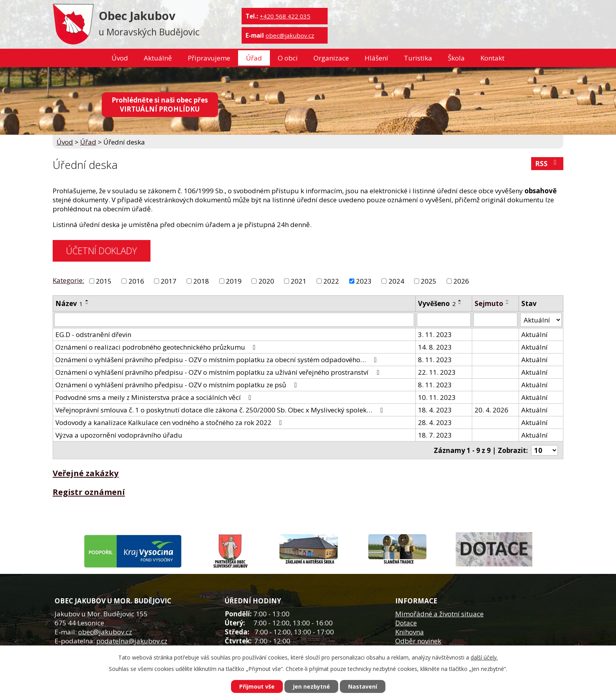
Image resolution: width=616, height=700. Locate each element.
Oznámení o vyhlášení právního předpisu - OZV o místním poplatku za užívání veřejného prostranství (219, 372)
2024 (396, 281)
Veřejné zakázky (86, 473)
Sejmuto (489, 303)
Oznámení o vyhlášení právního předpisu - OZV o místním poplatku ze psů (177, 385)
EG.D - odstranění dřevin (93, 334)
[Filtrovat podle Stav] (541, 320)
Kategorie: (68, 280)
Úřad (254, 58)
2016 (136, 281)
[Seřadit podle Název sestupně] (87, 304)
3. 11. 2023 (435, 334)
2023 (364, 281)
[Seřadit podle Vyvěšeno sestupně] (460, 304)
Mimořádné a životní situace (439, 614)
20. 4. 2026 (491, 410)
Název (69, 303)
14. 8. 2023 (435, 347)
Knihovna (410, 632)
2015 (104, 281)
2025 (429, 281)
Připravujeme (209, 58)
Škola (456, 58)
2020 (266, 281)
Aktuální (534, 334)
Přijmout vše (257, 686)
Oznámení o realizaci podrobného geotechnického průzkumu (157, 347)
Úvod (120, 58)
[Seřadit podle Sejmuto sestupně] (508, 304)
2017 (169, 281)
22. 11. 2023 (437, 372)
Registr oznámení (89, 492)
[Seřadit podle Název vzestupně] (87, 301)
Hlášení (376, 58)
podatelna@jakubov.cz (132, 641)
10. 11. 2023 (437, 397)
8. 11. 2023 (435, 360)
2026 (461, 281)
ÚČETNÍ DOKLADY (101, 251)
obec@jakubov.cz (290, 35)
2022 (331, 281)
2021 (299, 281)
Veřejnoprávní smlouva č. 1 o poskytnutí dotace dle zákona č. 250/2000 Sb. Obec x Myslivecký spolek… (220, 410)
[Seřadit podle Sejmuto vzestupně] (508, 301)
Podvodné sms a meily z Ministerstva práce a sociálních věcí (155, 397)
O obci (288, 58)
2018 (201, 281)
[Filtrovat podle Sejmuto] (495, 320)
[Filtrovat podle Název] (234, 320)
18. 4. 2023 (435, 410)
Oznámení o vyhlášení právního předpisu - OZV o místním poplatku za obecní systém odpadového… (217, 360)
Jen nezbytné (311, 686)
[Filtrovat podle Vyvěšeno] (444, 320)
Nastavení (363, 686)
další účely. (484, 657)
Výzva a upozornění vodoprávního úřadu (119, 435)
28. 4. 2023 (435, 422)
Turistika (418, 58)
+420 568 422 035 (285, 16)
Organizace (331, 58)
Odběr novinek (418, 641)
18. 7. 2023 (435, 435)
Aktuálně (158, 58)
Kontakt (492, 58)
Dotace (406, 623)
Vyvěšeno (437, 303)
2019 (234, 281)
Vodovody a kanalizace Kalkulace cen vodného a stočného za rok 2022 (170, 422)
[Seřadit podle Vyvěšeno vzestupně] (460, 301)
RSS (547, 164)
